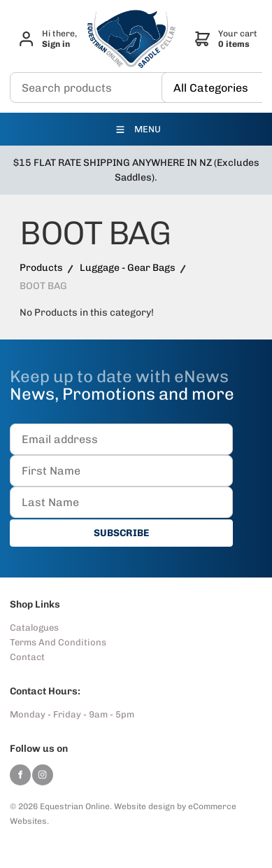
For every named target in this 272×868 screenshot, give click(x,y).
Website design (144, 806)
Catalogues (34, 628)
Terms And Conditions (58, 642)
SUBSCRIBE (121, 533)
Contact (27, 657)
